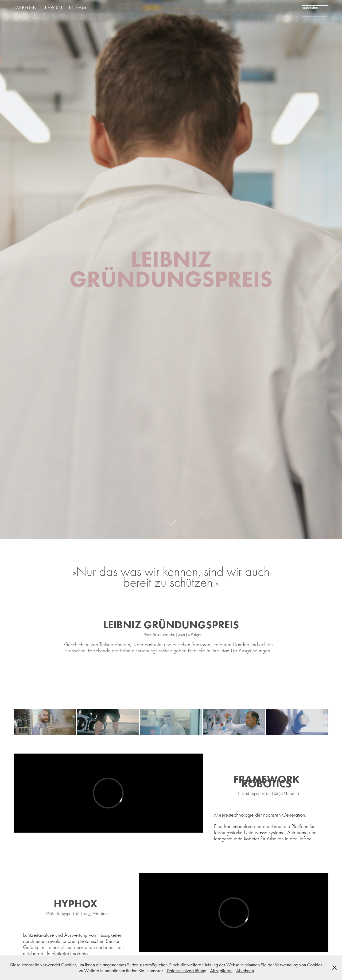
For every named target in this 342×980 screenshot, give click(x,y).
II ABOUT (53, 8)
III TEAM (77, 8)
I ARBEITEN (25, 8)
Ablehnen (245, 971)
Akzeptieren (221, 971)
